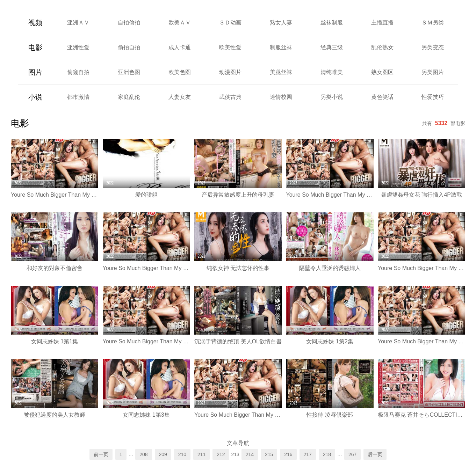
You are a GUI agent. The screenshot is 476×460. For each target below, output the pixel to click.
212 (221, 454)
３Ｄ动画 (230, 23)
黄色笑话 (382, 97)
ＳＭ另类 (433, 23)
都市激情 (78, 97)
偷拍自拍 (129, 47)
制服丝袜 (281, 47)
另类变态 (433, 47)
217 (308, 454)
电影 (35, 48)
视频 (35, 23)
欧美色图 (180, 72)
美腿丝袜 (281, 72)
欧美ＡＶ (180, 23)
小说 (35, 97)
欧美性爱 (230, 47)
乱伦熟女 (382, 47)
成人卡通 (180, 47)
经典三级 (332, 47)
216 (288, 454)
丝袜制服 (332, 23)
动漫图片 (230, 72)
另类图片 (433, 72)
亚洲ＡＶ (78, 23)
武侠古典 (230, 97)
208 (143, 454)
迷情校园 (281, 97)
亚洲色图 (129, 72)
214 (250, 454)
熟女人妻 (281, 23)
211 (201, 454)
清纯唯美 (332, 72)
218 (327, 454)
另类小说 (332, 97)
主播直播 (382, 23)
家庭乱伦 (129, 97)
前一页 (101, 454)
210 (182, 454)
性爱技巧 (433, 97)
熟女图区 (382, 72)
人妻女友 (180, 97)
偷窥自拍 (78, 72)
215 (269, 454)
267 (352, 454)
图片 (35, 72)
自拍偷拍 (129, 23)
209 (163, 454)
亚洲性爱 (78, 47)
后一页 (375, 454)
